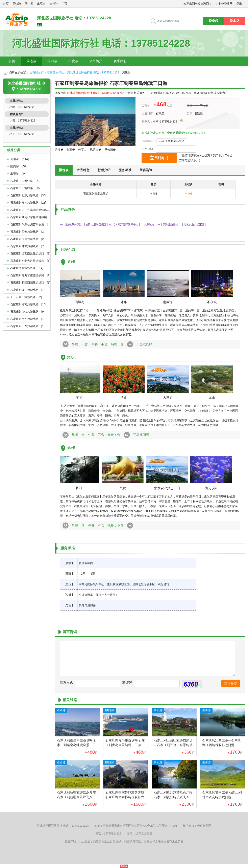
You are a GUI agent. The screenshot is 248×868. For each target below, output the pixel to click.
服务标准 (125, 170)
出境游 (41, 4)
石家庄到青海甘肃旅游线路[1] (30, 275)
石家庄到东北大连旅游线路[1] (30, 261)
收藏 (71, 150)
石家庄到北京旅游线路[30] (28, 195)
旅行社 (54, 4)
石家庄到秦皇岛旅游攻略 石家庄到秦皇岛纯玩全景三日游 (77, 745)
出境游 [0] (18, 174)
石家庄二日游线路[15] (25, 188)
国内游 (29, 4)
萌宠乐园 (211, 488)
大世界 (169, 397)
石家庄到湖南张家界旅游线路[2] (32, 217)
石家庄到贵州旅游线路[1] (27, 319)
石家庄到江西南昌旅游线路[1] (30, 253)
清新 (125, 397)
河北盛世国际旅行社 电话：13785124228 (93, 72)
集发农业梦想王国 (167, 488)
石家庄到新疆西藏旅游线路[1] (30, 283)
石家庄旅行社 (55, 72)
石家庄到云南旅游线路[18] (28, 203)
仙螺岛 (81, 302)
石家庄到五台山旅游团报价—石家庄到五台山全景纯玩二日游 (173, 745)
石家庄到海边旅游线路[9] (27, 312)
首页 (6, 4)
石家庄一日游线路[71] (25, 181)
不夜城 (214, 302)
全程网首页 (37, 72)
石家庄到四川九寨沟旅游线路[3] (32, 210)
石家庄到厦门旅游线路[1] (27, 290)
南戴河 (169, 302)
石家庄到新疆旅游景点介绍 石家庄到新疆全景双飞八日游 (76, 797)
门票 (64, 4)
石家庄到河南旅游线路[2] (27, 239)
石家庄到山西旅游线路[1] (27, 326)
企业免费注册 (224, 4)
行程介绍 (104, 170)
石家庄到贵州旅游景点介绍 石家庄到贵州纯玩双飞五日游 (173, 797)
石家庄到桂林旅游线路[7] (27, 246)
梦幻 (79, 488)
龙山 (214, 397)
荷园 (81, 397)
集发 (123, 488)
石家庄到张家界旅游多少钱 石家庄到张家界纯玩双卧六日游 (125, 797)
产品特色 (83, 170)
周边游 (17, 4)
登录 (239, 4)
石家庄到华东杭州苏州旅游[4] (30, 224)
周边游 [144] (19, 159)
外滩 (125, 302)
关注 (59, 150)
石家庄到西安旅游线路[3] (27, 232)
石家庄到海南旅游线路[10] (28, 304)
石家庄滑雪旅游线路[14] (27, 268)
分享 (82, 150)
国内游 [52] (19, 166)
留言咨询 (146, 170)
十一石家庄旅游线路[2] (26, 297)
